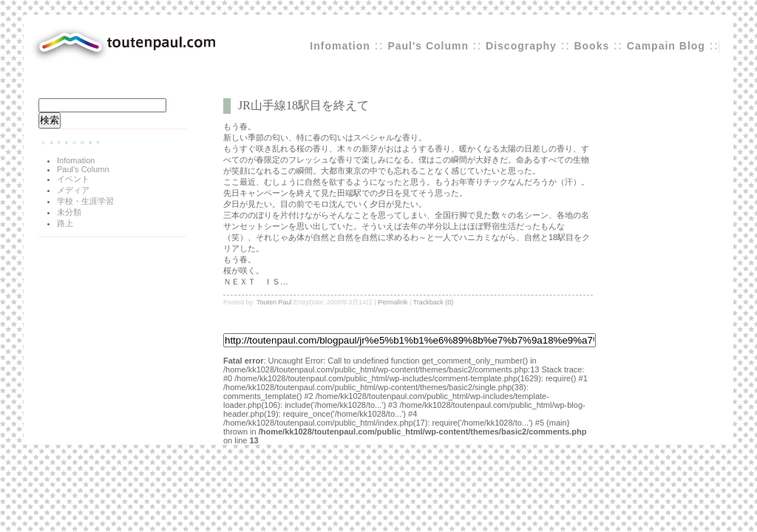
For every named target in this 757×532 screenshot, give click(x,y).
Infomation (340, 46)
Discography (521, 46)
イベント (73, 179)
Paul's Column (430, 46)
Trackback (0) (434, 302)
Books (591, 46)
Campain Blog (666, 46)
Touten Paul (274, 302)
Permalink (393, 302)
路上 (65, 223)
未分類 (69, 212)
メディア (73, 190)
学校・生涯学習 (85, 201)
